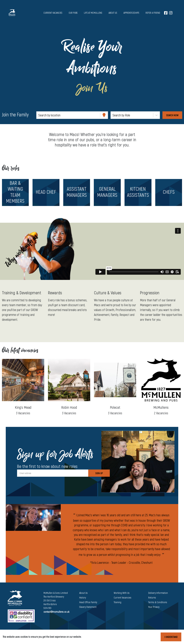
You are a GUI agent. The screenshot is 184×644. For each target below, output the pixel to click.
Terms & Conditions (158, 602)
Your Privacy (154, 607)
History (83, 597)
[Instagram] (171, 13)
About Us (83, 593)
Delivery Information (158, 593)
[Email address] (53, 473)
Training (118, 602)
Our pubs (73, 13)
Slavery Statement (88, 607)
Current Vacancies (123, 597)
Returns (152, 597)
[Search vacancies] (172, 115)
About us (113, 13)
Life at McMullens (93, 13)
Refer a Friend (153, 13)
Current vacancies (53, 13)
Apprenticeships (131, 13)
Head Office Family (88, 602)
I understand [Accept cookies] (171, 637)
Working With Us (122, 593)
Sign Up (99, 473)
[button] (15, 193)
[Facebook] (166, 13)
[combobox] (39, 115)
